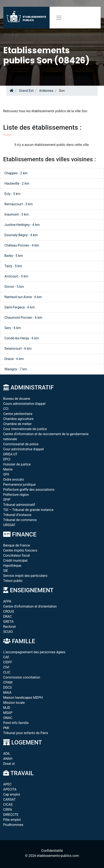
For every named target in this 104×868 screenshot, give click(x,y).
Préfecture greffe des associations (29, 490)
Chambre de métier (17, 424)
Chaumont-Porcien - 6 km (23, 318)
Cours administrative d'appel (24, 404)
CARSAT (9, 799)
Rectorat (9, 627)
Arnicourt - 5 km (16, 276)
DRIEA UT (10, 454)
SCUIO (8, 632)
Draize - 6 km (14, 359)
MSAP (8, 713)
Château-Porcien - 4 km (22, 245)
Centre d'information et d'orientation (30, 606)
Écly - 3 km (12, 194)
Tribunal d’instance (17, 515)
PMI (6, 728)
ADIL (7, 754)
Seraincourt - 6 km (18, 349)
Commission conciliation (22, 677)
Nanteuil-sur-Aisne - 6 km (23, 297)
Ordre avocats (14, 479)
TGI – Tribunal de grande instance (28, 510)
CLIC (7, 672)
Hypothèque (12, 566)
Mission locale (14, 703)
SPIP (7, 500)
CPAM (8, 682)
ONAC (8, 718)
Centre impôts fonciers (20, 550)
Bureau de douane (17, 399)
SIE (6, 571)
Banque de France (17, 545)
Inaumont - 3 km (16, 214)
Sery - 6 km (13, 328)
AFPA (7, 601)
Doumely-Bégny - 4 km (21, 235)
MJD (7, 708)
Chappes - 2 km (16, 173)
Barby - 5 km (14, 256)
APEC (7, 784)
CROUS (9, 611)
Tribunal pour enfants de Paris (26, 733)
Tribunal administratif (19, 505)
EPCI (7, 459)
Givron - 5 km (14, 287)
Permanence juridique (19, 485)
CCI (6, 409)
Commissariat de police (21, 444)
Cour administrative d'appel (23, 449)
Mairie (8, 469)
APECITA (10, 789)
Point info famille (16, 723)
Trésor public (13, 581)
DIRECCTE (11, 815)
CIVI (6, 667)
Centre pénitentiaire (18, 414)
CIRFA (8, 810)
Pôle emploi (12, 820)
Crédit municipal (15, 561)
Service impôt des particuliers (25, 576)
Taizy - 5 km (13, 266)
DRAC (7, 617)
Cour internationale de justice (25, 429)
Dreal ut (9, 764)
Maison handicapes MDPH (23, 698)
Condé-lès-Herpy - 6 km (22, 338)
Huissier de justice (17, 464)
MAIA (7, 693)
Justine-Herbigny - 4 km (22, 225)
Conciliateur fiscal (16, 555)
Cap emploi (12, 794)
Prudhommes (13, 825)
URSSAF (9, 525)
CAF (6, 657)
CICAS (8, 805)
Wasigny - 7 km (16, 369)
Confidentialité (52, 851)
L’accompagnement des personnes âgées (34, 652)
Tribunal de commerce (20, 520)
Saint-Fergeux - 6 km (20, 307)
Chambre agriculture (18, 419)
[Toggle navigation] (59, 18)
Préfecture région (16, 495)
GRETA (8, 622)
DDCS (7, 687)
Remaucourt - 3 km (19, 204)
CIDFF (8, 662)
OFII (6, 474)
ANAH (8, 759)
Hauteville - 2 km (17, 183)
